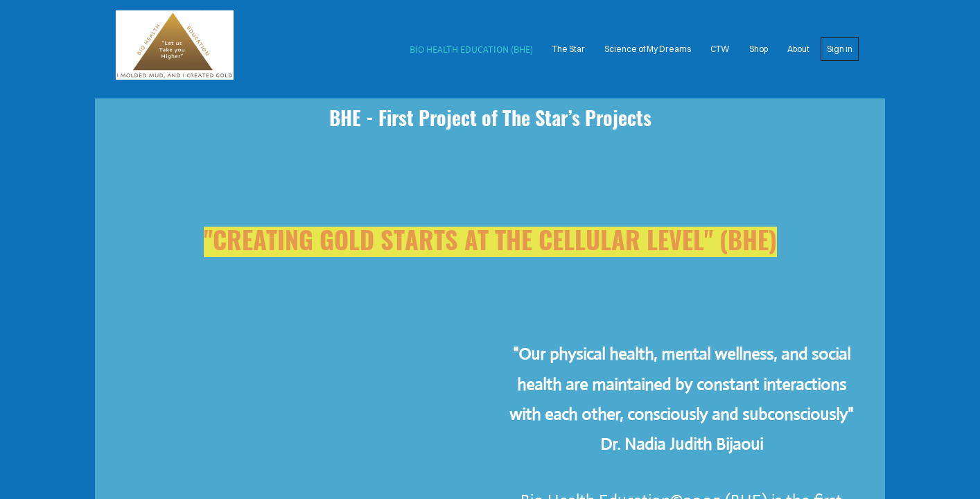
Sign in (840, 49)
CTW (720, 49)
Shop (759, 49)
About (798, 49)
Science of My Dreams (648, 49)
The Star (569, 49)
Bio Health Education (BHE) (471, 49)
